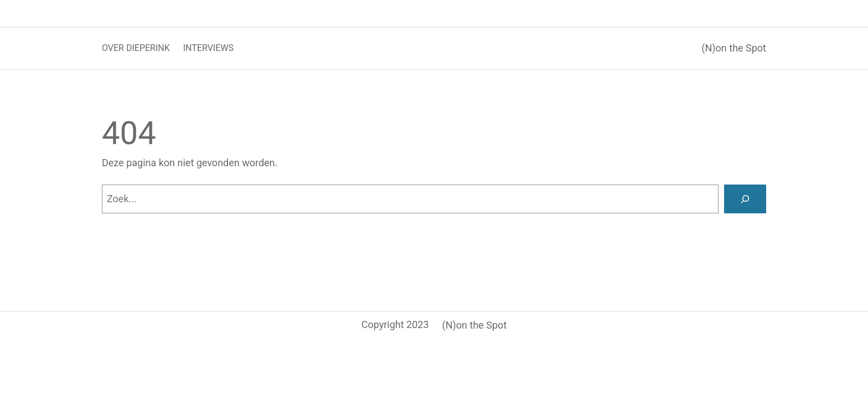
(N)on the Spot (734, 48)
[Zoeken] (745, 199)
